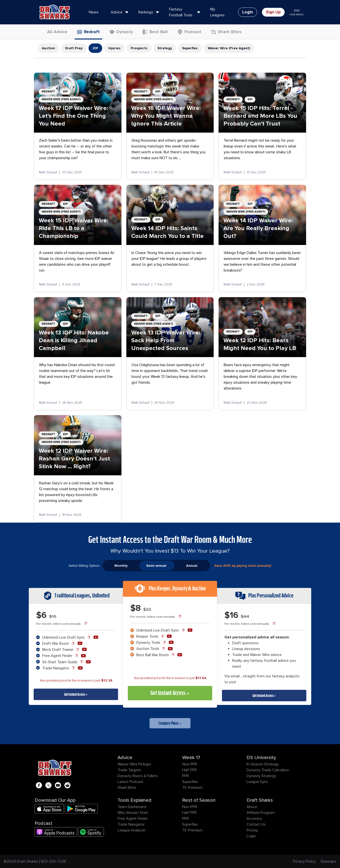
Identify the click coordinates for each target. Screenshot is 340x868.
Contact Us (256, 824)
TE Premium (192, 788)
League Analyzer (132, 830)
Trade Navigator (131, 824)
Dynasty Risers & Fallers (138, 776)
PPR (185, 776)
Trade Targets (129, 770)
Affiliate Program (261, 813)
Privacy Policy (304, 861)
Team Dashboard (132, 807)
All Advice (54, 32)
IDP (95, 48)
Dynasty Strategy (261, 776)
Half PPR (189, 770)
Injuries (114, 48)
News (94, 12)
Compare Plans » (170, 723)
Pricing (252, 830)
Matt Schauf (48, 172)
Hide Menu (297, 12)
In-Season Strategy (263, 764)
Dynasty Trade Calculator (268, 770)
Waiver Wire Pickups (134, 764)
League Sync (257, 782)
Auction (48, 48)
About (252, 807)
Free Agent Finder (133, 819)
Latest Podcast (130, 782)
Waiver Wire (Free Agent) (229, 48)
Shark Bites (127, 788)
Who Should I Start (133, 813)
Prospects (139, 48)
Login (251, 836)
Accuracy (254, 819)
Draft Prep (74, 48)
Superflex (190, 48)
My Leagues (217, 12)
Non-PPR (190, 764)
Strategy (165, 48)
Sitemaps (328, 861)
